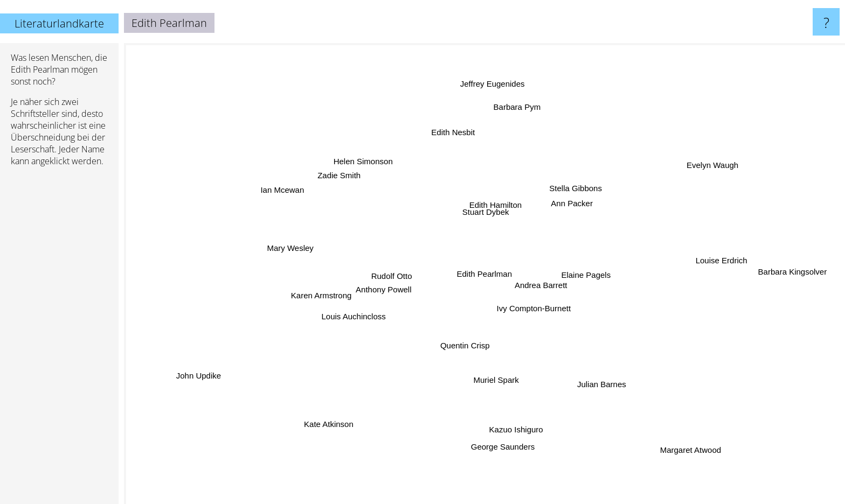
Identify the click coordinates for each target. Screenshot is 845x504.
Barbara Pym (521, 106)
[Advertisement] (59, 340)
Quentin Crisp (466, 346)
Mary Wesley (286, 251)
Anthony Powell (385, 302)
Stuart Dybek (488, 211)
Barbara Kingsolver (804, 268)
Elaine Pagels (584, 274)
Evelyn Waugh (708, 162)
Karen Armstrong (323, 295)
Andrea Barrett (560, 294)
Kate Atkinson (327, 416)
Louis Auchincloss (359, 315)
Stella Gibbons (576, 191)
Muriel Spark (501, 392)
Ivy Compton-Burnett (533, 309)
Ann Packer (559, 207)
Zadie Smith (335, 176)
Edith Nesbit (453, 135)
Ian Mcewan (287, 181)
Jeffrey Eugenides (495, 79)
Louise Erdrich (687, 262)
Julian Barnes (598, 375)
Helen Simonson (365, 159)
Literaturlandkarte (59, 23)
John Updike (203, 375)
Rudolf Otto (396, 275)
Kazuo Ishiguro (511, 427)
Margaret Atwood (697, 457)
